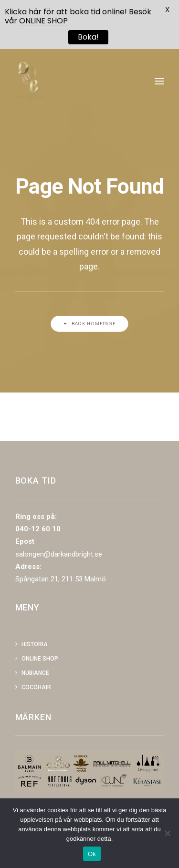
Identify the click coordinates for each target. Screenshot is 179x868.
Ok (92, 854)
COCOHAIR (36, 687)
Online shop (40, 659)
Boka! (88, 37)
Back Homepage (89, 324)
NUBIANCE (35, 673)
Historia (35, 644)
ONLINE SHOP (43, 21)
